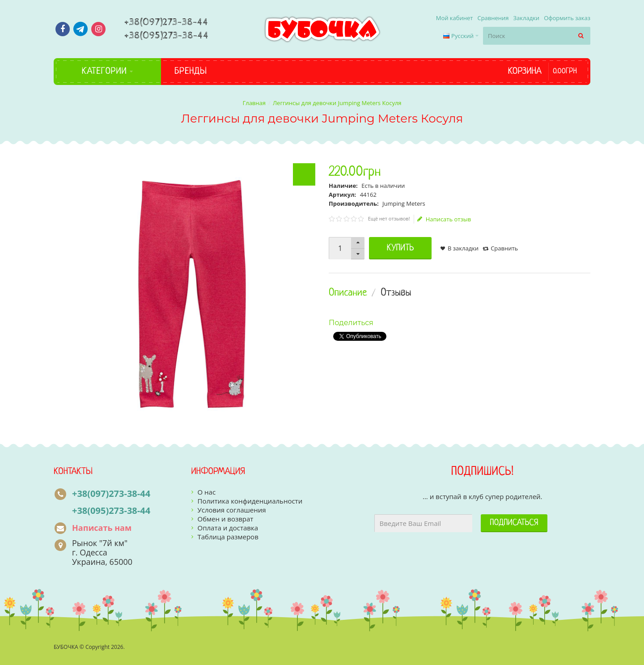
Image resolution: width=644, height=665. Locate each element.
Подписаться (514, 523)
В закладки (463, 248)
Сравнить (504, 248)
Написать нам (102, 528)
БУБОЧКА (66, 647)
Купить (400, 248)
